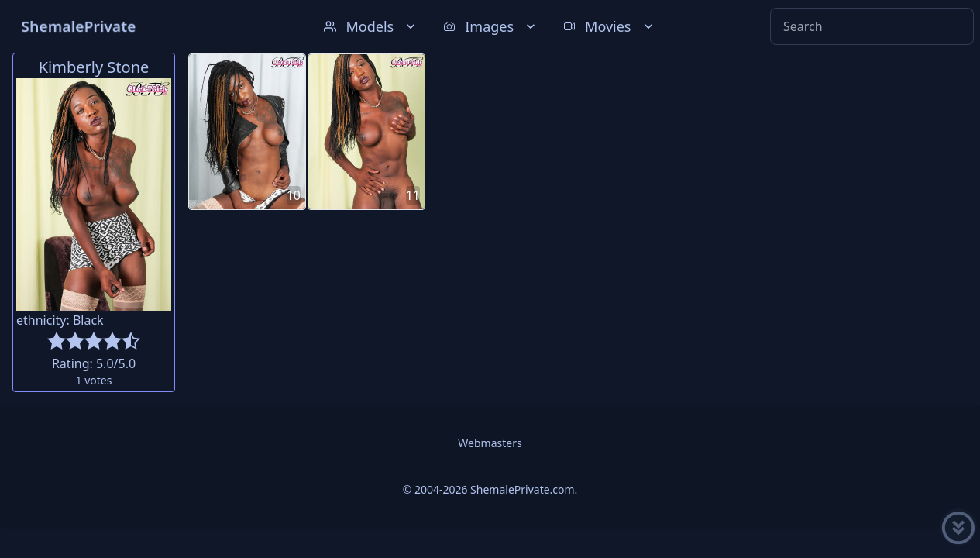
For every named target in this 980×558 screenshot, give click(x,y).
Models (371, 26)
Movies (609, 26)
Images (491, 26)
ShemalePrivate (79, 26)
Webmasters (490, 443)
